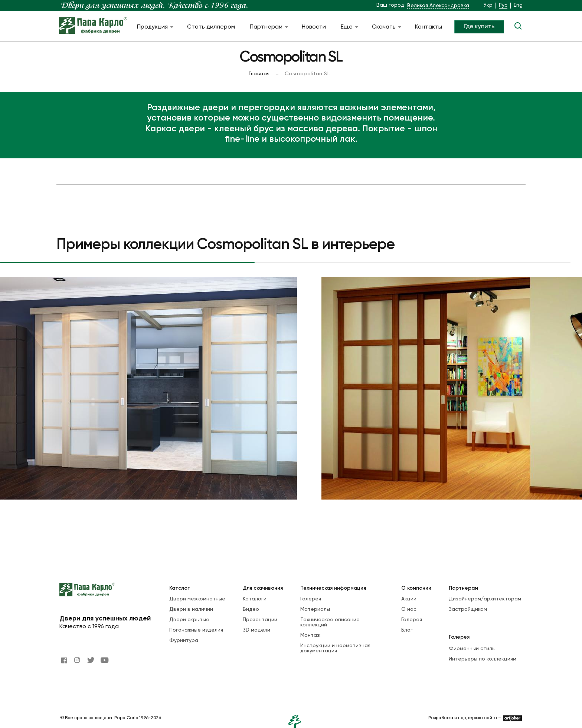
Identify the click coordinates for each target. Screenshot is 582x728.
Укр (488, 5)
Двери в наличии (191, 609)
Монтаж (310, 635)
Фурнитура (184, 640)
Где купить (479, 27)
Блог (407, 630)
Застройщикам (468, 609)
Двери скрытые (189, 620)
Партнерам (268, 27)
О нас (409, 609)
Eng (518, 5)
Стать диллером (211, 27)
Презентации (260, 620)
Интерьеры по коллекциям (483, 659)
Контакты (429, 27)
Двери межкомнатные (197, 599)
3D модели (256, 630)
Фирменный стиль (472, 649)
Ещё (349, 27)
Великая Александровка (438, 6)
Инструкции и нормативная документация (335, 648)
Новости (314, 27)
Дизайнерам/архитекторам (485, 599)
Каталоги (255, 599)
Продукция (155, 27)
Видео (251, 609)
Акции (409, 599)
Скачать (386, 27)
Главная (259, 74)
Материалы (315, 609)
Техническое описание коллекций (330, 622)
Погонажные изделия (196, 630)
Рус (503, 5)
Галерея (311, 599)
